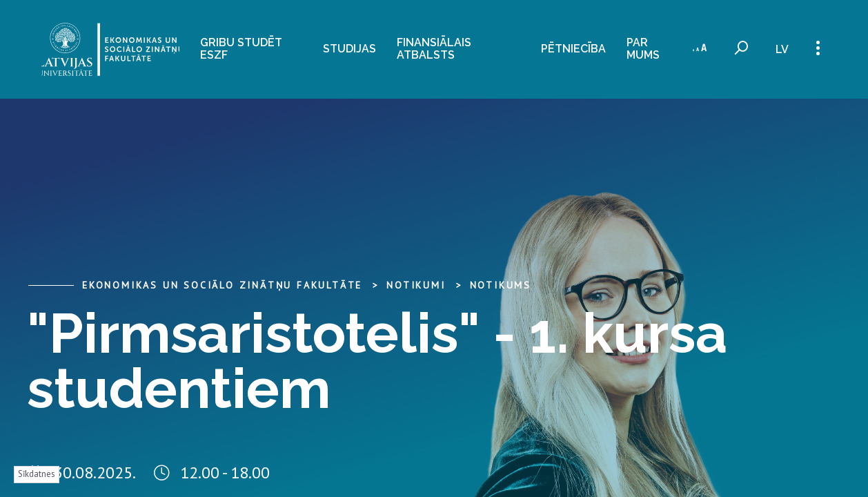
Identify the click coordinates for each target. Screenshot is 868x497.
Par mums (643, 48)
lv (782, 49)
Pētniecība (573, 49)
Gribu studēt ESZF (241, 48)
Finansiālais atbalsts (434, 48)
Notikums (501, 285)
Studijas (349, 49)
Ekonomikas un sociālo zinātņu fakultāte (222, 285)
